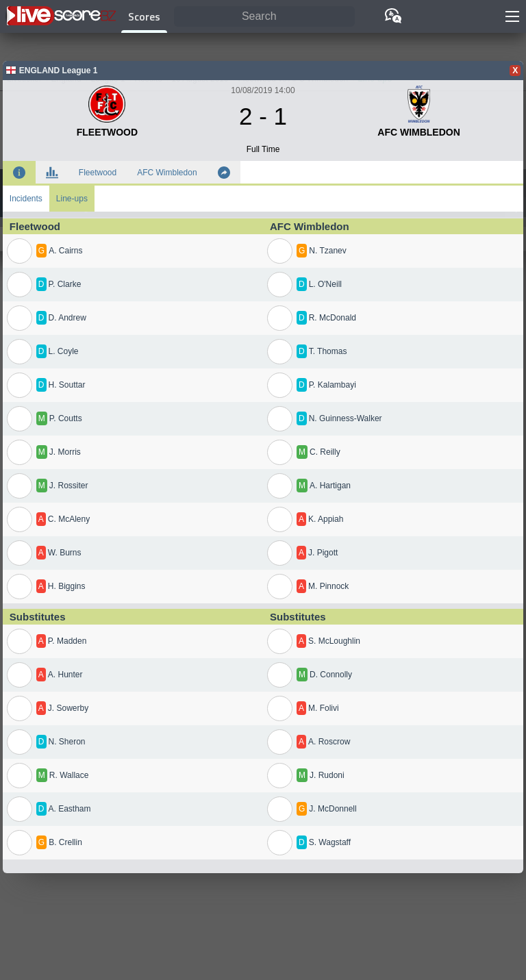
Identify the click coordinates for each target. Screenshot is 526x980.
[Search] (264, 17)
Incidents (26, 199)
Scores (144, 16)
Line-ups (72, 199)
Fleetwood (98, 173)
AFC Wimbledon (167, 173)
